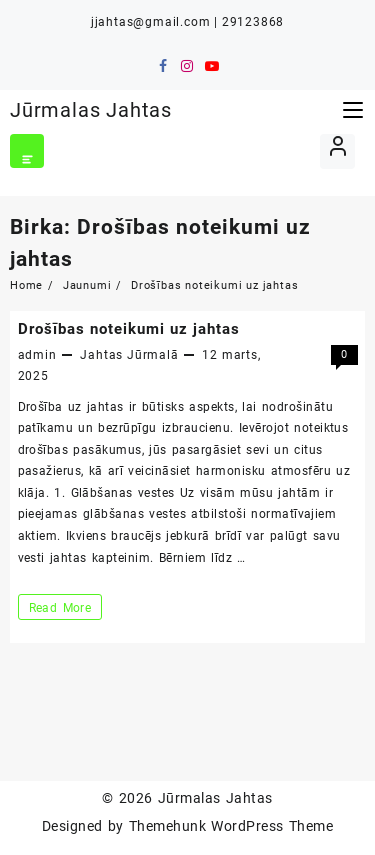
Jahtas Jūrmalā (129, 355)
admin (37, 355)
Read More (60, 607)
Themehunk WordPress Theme (231, 826)
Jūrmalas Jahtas (91, 110)
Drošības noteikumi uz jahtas (129, 329)
